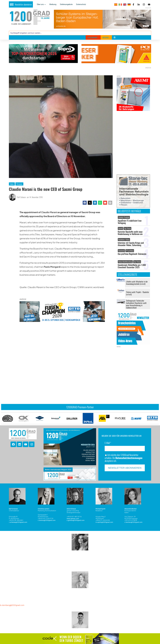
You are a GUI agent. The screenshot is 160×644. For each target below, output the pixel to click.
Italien (12, 184)
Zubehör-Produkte (124, 217)
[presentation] (15, 377)
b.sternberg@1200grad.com (12, 596)
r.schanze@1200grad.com (18, 513)
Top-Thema (127, 228)
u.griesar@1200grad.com (76, 511)
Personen (19, 184)
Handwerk (121, 251)
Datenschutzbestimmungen (129, 449)
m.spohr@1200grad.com (104, 513)
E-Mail (108, 434)
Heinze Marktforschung (125, 262)
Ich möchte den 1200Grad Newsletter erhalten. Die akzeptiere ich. (123, 449)
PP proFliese (130, 251)
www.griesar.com (73, 510)
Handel (120, 228)
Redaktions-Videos (124, 240)
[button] (85, 203)
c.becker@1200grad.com (133, 513)
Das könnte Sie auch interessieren (35, 355)
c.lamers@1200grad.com (47, 511)
